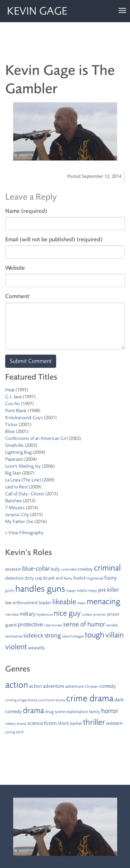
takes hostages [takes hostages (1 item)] (73, 636)
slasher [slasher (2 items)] (76, 723)
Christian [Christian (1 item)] (91, 687)
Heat (10, 390)
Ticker (11, 424)
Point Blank (16, 411)
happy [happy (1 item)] (71, 591)
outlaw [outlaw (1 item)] (87, 614)
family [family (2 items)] (95, 712)
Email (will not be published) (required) (54, 239)
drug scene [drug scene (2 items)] (55, 712)
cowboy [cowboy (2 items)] (85, 569)
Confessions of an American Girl (36, 438)
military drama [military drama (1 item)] (16, 724)
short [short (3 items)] (63, 723)
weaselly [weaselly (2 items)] (37, 648)
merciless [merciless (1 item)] (12, 614)
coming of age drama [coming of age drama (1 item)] (21, 700)
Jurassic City (17, 515)
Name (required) (26, 211)
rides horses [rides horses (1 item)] (53, 625)
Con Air (13, 404)
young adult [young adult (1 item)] (14, 732)
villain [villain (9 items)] (115, 635)
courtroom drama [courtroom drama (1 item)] (52, 700)
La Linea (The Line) (23, 480)
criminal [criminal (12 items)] (107, 568)
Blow (10, 431)
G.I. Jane (14, 397)
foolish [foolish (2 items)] (80, 578)
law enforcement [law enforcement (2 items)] (21, 603)
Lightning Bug (18, 452)
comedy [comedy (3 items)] (107, 686)
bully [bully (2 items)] (55, 569)
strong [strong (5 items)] (53, 635)
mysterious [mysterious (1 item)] (45, 614)
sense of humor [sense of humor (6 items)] (84, 624)
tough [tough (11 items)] (95, 635)
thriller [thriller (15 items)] (94, 722)
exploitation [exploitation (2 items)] (77, 712)
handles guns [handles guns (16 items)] (40, 589)
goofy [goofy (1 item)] (10, 591)
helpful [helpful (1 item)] (82, 591)
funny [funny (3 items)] (111, 578)
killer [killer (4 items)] (113, 590)
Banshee (14, 501)
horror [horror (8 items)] (110, 711)
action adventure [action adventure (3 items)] (47, 686)
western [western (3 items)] (114, 723)
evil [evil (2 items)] (59, 578)
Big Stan (13, 473)
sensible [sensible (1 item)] (112, 625)
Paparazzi (14, 459)
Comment (17, 296)
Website (15, 268)
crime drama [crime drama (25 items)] (90, 698)
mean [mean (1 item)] (81, 603)
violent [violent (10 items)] (16, 647)
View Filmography (26, 533)
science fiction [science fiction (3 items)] (42, 723)
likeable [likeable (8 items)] (64, 602)
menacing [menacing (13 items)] (103, 601)
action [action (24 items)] (17, 685)
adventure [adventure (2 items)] (74, 686)
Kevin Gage (37, 11)
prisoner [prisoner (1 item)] (100, 614)
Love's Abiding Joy (23, 466)
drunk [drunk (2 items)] (49, 578)
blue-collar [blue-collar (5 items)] (36, 568)
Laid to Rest (16, 487)
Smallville (14, 445)
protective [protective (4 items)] (30, 624)
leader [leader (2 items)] (45, 603)
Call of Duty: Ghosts (25, 494)
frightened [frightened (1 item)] (95, 578)
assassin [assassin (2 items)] (13, 569)
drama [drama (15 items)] (33, 710)
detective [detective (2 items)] (14, 578)
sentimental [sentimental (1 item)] (14, 636)
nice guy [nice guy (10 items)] (67, 613)
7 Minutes (15, 508)
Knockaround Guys (24, 418)
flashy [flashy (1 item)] (68, 578)
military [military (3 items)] (28, 614)
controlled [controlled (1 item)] (69, 569)
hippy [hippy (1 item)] (93, 591)
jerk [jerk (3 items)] (102, 590)
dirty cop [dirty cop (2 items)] (33, 578)
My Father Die (19, 522)
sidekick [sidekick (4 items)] (33, 635)
